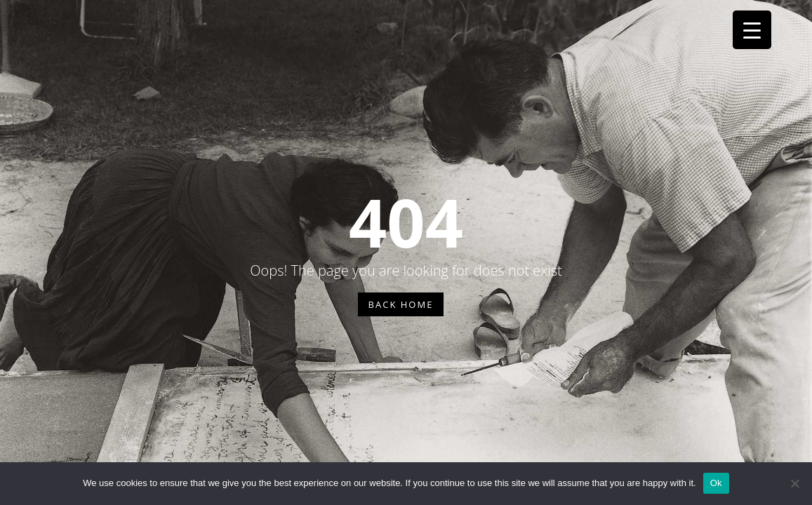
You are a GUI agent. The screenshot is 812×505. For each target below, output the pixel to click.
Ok (716, 483)
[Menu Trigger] (752, 30)
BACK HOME (401, 304)
